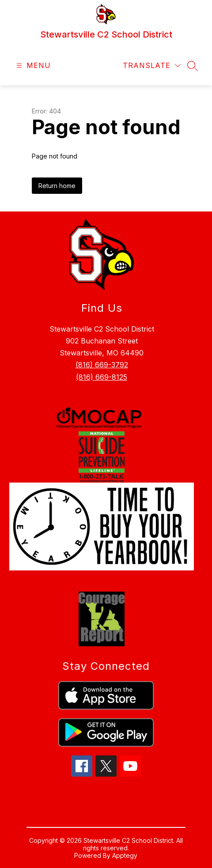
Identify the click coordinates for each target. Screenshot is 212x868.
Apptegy (125, 855)
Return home (57, 186)
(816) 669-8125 (102, 377)
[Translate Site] (152, 66)
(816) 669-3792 (102, 365)
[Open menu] (32, 66)
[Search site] (193, 66)
